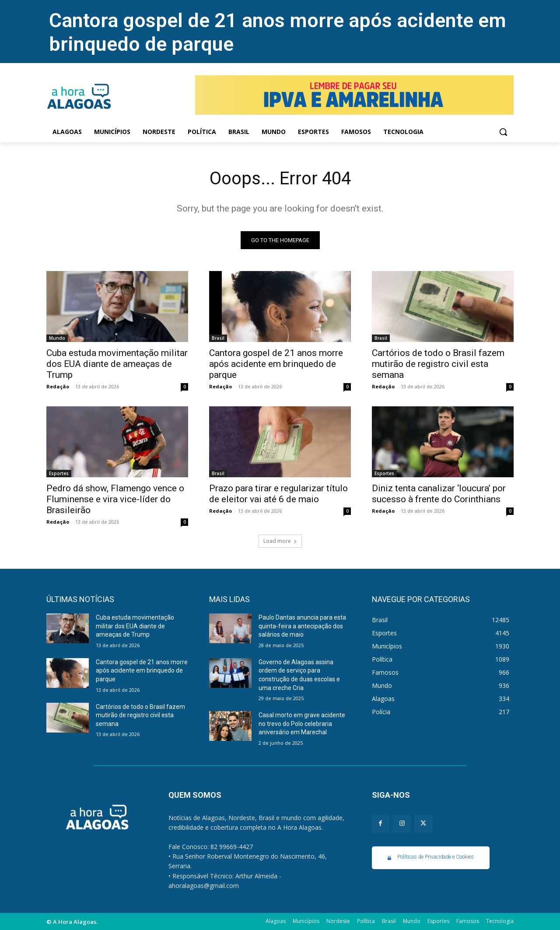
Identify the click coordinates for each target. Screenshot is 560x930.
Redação (58, 386)
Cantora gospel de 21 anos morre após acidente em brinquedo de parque (276, 364)
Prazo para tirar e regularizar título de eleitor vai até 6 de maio (278, 494)
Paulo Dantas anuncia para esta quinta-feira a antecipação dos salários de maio (302, 626)
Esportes (59, 473)
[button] (503, 132)
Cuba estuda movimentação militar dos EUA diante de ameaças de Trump (117, 364)
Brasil (218, 338)
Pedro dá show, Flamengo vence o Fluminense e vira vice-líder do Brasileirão (115, 499)
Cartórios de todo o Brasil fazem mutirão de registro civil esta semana (438, 364)
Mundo (57, 338)
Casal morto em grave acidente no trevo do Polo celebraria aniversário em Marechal (302, 724)
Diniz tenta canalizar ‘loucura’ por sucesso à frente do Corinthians (439, 494)
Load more (280, 541)
